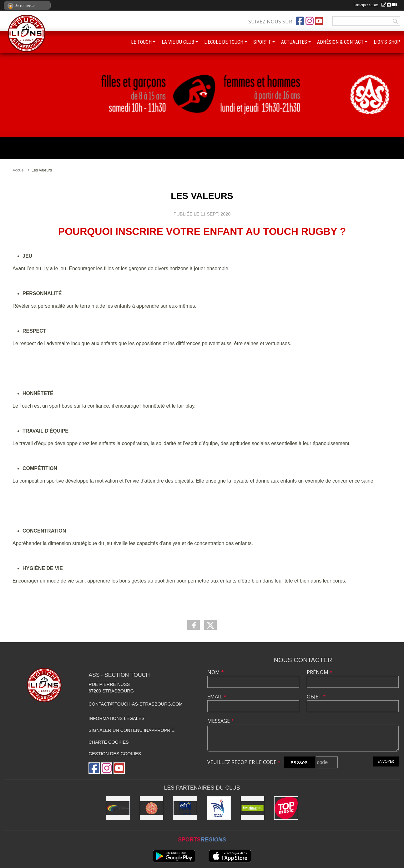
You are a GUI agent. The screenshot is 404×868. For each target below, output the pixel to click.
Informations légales (116, 718)
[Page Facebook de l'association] (300, 21)
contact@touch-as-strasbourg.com (136, 704)
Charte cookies (109, 742)
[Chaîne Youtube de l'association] (319, 21)
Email (217, 697)
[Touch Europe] (185, 808)
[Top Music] (286, 808)
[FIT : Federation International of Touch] (118, 808)
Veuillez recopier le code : (245, 762)
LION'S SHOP (387, 42)
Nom (216, 672)
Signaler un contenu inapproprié (131, 730)
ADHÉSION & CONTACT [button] (340, 42)
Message (221, 721)
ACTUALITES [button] (294, 42)
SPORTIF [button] (262, 42)
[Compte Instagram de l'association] (310, 21)
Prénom (320, 672)
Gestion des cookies (115, 754)
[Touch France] (219, 808)
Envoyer (386, 761)
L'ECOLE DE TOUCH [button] (224, 42)
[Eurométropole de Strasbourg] (253, 808)
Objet (316, 697)
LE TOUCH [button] (141, 42)
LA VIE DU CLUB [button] (178, 42)
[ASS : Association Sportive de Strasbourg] (152, 808)
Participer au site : (375, 5)
